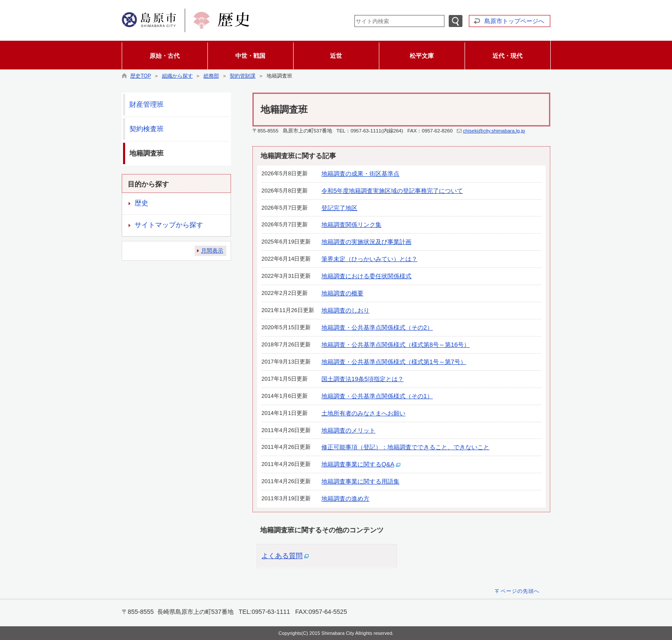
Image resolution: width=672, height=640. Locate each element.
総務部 (211, 76)
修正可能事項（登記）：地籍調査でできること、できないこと (405, 447)
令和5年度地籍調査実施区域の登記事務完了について (392, 191)
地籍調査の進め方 (345, 499)
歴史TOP (141, 76)
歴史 (141, 203)
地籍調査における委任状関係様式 (366, 276)
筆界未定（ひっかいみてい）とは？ (369, 259)
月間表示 (212, 251)
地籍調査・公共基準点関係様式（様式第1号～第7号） (394, 362)
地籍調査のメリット (348, 430)
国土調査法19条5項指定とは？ (363, 379)
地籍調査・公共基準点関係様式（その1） (377, 396)
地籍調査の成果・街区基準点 (360, 174)
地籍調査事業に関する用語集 (360, 481)
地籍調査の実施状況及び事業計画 (366, 242)
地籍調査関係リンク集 (351, 225)
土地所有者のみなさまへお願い (363, 413)
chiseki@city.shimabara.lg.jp (494, 131)
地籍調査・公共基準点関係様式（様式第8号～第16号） (396, 345)
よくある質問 (282, 556)
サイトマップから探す (169, 225)
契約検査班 (147, 129)
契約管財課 (243, 76)
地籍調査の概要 (342, 293)
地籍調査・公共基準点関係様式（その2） (377, 328)
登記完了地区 (339, 208)
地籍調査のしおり (345, 310)
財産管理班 (147, 104)
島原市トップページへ (514, 21)
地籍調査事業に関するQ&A (358, 464)
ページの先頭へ (520, 591)
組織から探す (177, 76)
